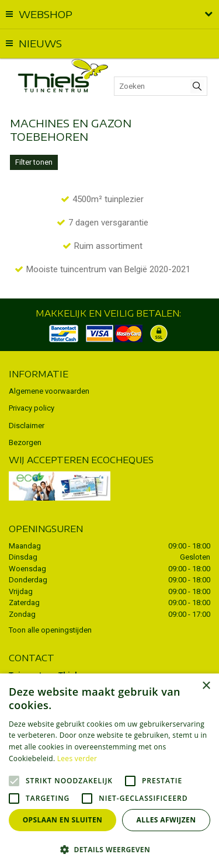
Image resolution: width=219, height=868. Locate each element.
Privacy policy (32, 408)
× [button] (206, 686)
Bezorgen (25, 442)
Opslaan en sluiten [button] (63, 820)
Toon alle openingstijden (50, 630)
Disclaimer (27, 426)
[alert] (109, 771)
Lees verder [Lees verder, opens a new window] (77, 758)
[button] (109, 849)
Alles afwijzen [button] (166, 820)
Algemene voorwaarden (49, 391)
